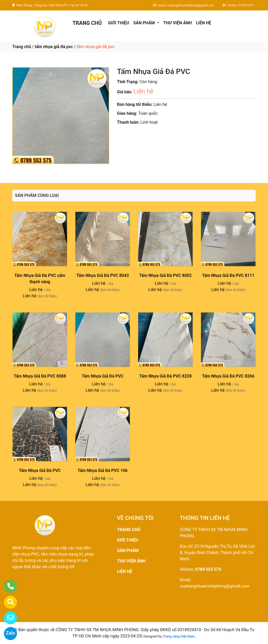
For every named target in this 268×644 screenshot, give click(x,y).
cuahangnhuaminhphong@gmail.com (215, 586)
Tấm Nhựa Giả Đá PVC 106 (102, 471)
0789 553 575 (208, 569)
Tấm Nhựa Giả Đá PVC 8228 (165, 376)
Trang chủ (22, 47)
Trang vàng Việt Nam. (179, 636)
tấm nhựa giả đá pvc (54, 47)
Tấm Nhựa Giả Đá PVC (103, 376)
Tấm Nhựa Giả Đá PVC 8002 (165, 275)
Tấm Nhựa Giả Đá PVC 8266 (228, 376)
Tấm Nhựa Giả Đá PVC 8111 (228, 275)
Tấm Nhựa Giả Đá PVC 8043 (103, 275)
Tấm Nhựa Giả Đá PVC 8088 (40, 376)
